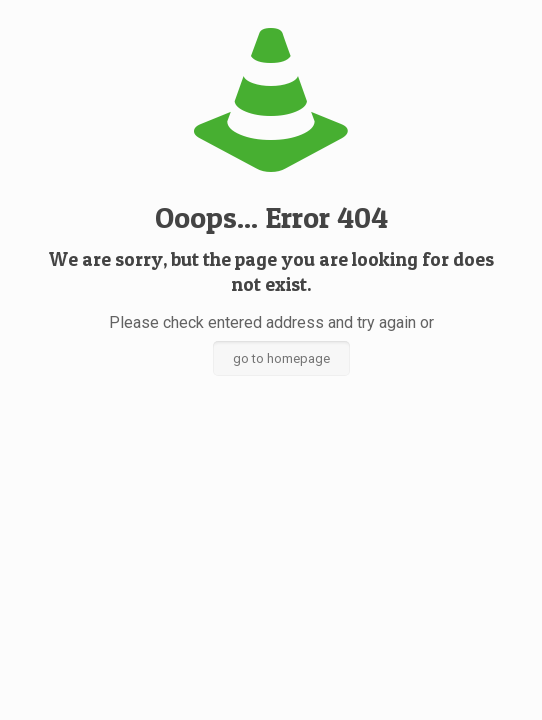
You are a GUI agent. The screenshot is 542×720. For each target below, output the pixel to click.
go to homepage (281, 358)
